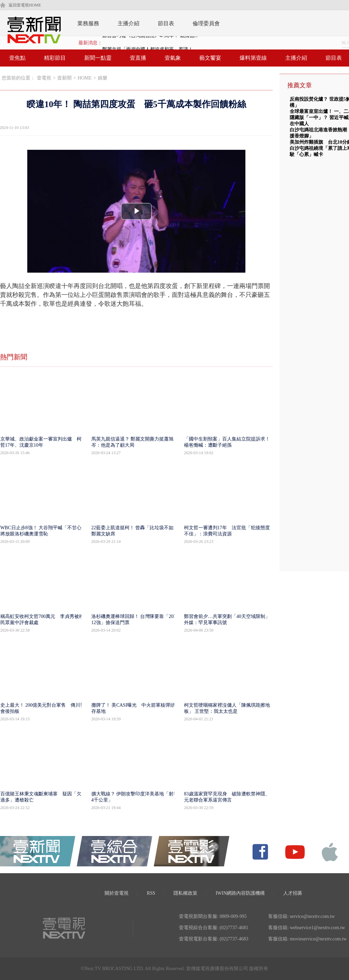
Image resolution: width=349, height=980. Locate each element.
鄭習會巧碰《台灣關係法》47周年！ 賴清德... (150, 43)
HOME (85, 78)
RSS (151, 893)
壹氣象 (173, 58)
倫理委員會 (206, 23)
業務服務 (88, 23)
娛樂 (103, 78)
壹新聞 (64, 78)
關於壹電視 (117, 893)
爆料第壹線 (253, 58)
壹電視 (44, 78)
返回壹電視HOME (25, 5)
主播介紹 (128, 23)
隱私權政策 (185, 893)
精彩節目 (55, 58)
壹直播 (138, 58)
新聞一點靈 (98, 58)
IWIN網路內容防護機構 (240, 893)
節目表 (166, 23)
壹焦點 (17, 58)
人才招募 (293, 893)
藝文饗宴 (210, 58)
